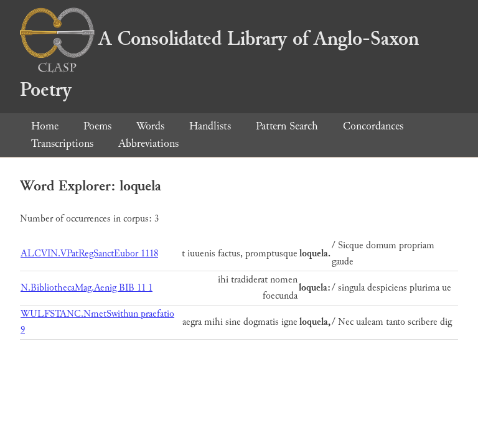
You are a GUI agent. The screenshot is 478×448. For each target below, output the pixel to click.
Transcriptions (62, 143)
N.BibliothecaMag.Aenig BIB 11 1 (87, 288)
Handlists (210, 126)
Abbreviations (148, 143)
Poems (97, 126)
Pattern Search (287, 126)
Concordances (373, 126)
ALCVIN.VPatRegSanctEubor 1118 (89, 254)
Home (45, 126)
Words (150, 126)
